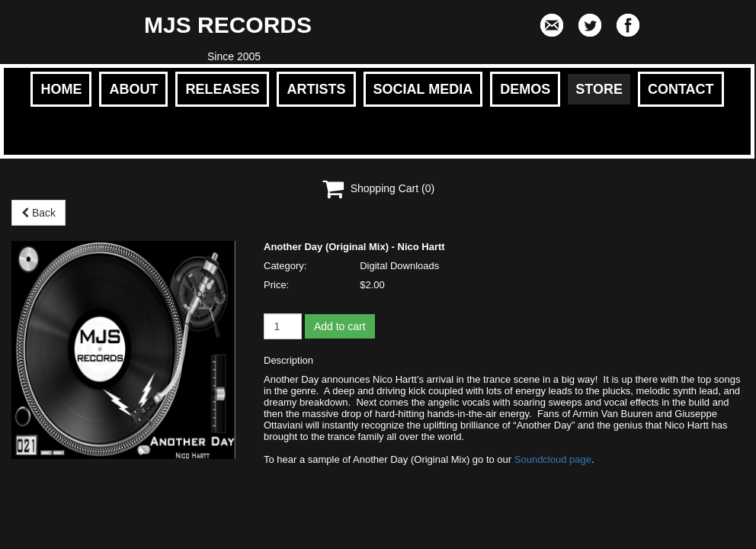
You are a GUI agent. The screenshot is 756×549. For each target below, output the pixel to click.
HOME (61, 89)
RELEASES (222, 89)
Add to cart (340, 326)
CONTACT (681, 89)
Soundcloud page (553, 459)
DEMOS (525, 89)
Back (38, 213)
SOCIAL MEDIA (423, 89)
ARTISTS (316, 89)
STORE (599, 89)
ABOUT (133, 89)
